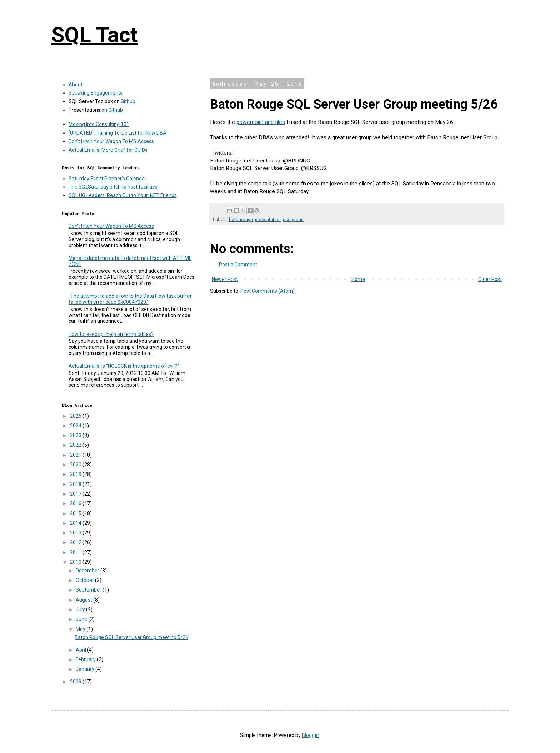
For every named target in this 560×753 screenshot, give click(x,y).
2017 (76, 494)
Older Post (490, 279)
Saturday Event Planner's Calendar (107, 179)
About (76, 85)
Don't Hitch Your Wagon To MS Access (111, 141)
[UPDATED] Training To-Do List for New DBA (117, 133)
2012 (76, 542)
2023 (76, 435)
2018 (76, 484)
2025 (76, 416)
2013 (76, 533)
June (82, 619)
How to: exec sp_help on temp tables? (111, 334)
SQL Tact (94, 35)
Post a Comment (238, 265)
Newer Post (225, 279)
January (86, 669)
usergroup (293, 219)
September (89, 590)
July (81, 609)
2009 (76, 682)
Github (128, 101)
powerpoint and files (261, 122)
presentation (268, 219)
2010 (76, 562)
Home (358, 279)
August (84, 600)
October (85, 580)
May (81, 629)
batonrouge (241, 219)
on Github (112, 110)
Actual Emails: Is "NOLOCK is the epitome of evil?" (124, 366)
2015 (76, 513)
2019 (76, 474)
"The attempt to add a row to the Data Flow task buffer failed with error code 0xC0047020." (130, 299)
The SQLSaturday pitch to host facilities (113, 187)
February (86, 659)
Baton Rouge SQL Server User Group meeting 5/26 (131, 637)
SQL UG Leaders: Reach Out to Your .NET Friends (123, 195)
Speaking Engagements (96, 93)
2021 (76, 455)
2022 (76, 445)
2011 (76, 552)
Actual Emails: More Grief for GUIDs (108, 150)
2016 (76, 503)
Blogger (310, 735)
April (81, 650)
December (88, 571)
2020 (76, 465)
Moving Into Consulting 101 (99, 124)
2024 (76, 426)
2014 (76, 523)
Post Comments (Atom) (267, 291)
